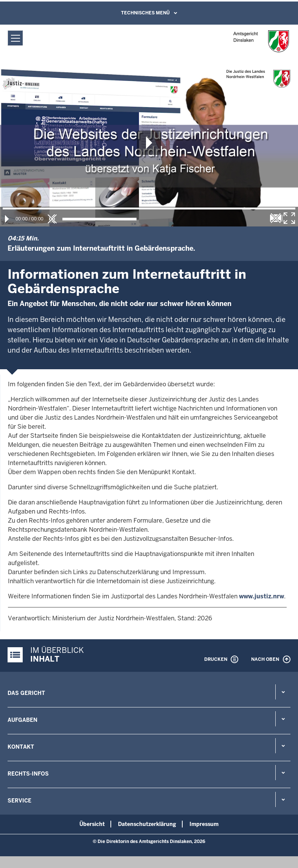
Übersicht (92, 824)
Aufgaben (23, 720)
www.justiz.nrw (262, 596)
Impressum (204, 824)
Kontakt (21, 747)
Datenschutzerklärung (147, 824)
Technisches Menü (145, 13)
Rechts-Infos (28, 774)
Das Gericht (26, 693)
